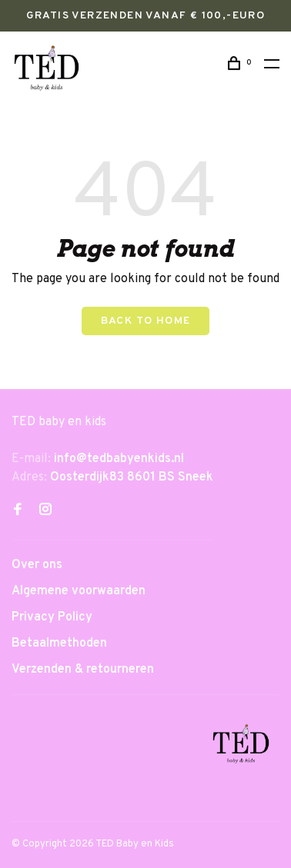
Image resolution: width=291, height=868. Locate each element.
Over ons (37, 565)
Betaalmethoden (59, 644)
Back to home (146, 321)
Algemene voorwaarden (79, 591)
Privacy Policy (52, 617)
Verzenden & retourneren (83, 670)
